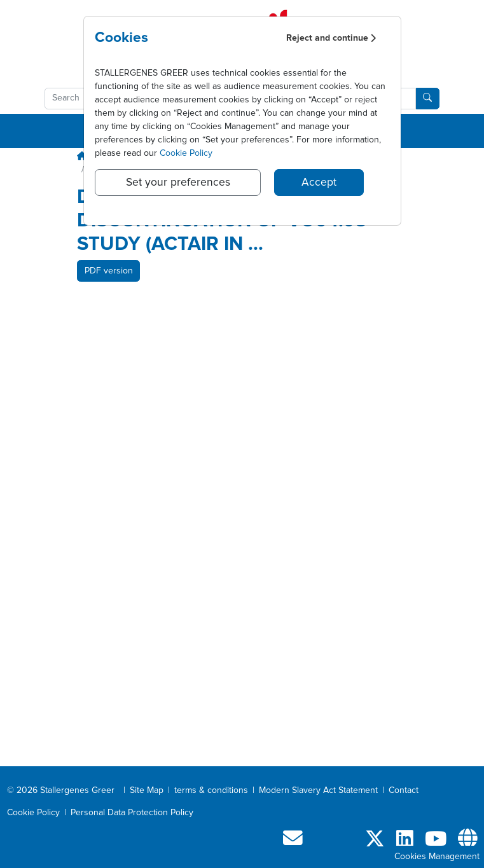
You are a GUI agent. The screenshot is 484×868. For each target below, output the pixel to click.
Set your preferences (178, 183)
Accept (319, 183)
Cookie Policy (186, 153)
